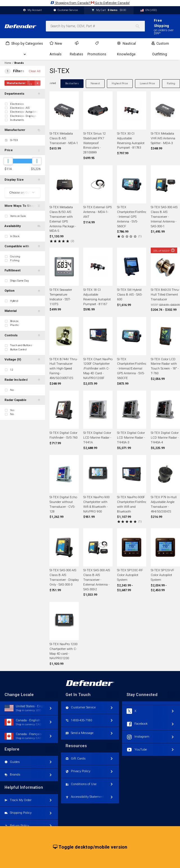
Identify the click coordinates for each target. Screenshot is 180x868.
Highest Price (120, 83)
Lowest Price (147, 83)
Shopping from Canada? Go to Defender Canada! (90, 3)
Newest (95, 83)
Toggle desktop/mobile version (90, 847)
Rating (171, 83)
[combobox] (95, 26)
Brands (19, 63)
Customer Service (66, 10)
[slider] (8, 161)
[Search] (140, 26)
